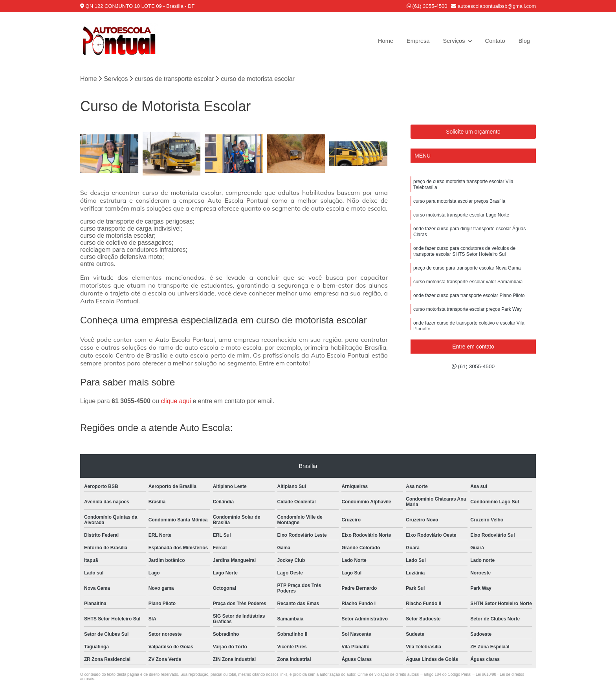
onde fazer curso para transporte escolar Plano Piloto (469, 309)
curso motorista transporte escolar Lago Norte (461, 220)
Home (377, 41)
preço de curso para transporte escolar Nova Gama (467, 279)
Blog (524, 41)
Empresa (412, 41)
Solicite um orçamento (473, 132)
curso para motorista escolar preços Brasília (459, 205)
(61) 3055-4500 (427, 6)
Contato (493, 41)
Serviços (451, 41)
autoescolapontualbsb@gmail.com (493, 6)
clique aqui (176, 402)
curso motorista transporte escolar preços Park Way (467, 324)
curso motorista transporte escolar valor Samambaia (468, 294)
